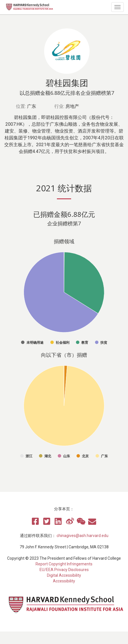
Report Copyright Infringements (64, 564)
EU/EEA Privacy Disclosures (64, 570)
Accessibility (64, 581)
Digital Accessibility (64, 575)
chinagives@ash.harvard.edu (82, 536)
